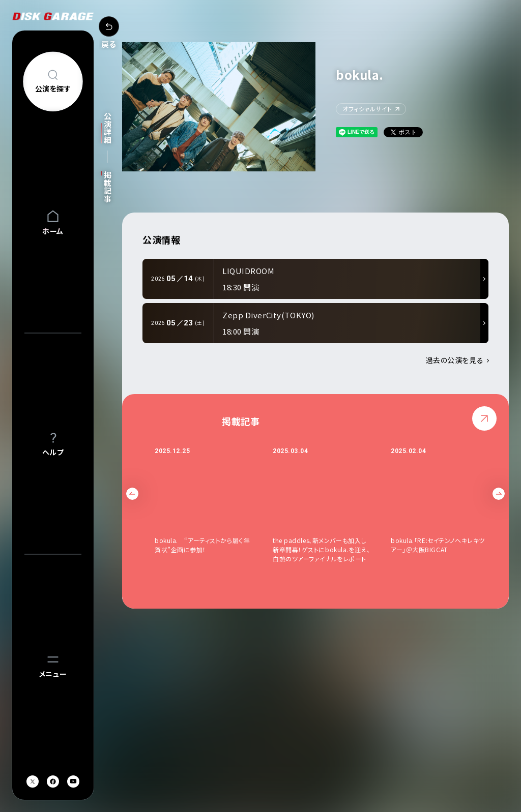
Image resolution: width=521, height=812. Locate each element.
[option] (214, 505)
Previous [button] (132, 494)
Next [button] (499, 494)
